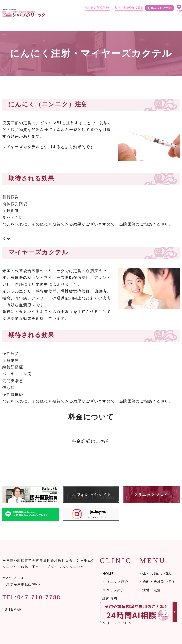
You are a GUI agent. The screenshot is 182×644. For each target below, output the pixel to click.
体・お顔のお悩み (157, 574)
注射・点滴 (152, 590)
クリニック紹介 (115, 582)
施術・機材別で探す (159, 582)
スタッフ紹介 (114, 590)
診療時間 (110, 598)
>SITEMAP (12, 609)
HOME (108, 574)
